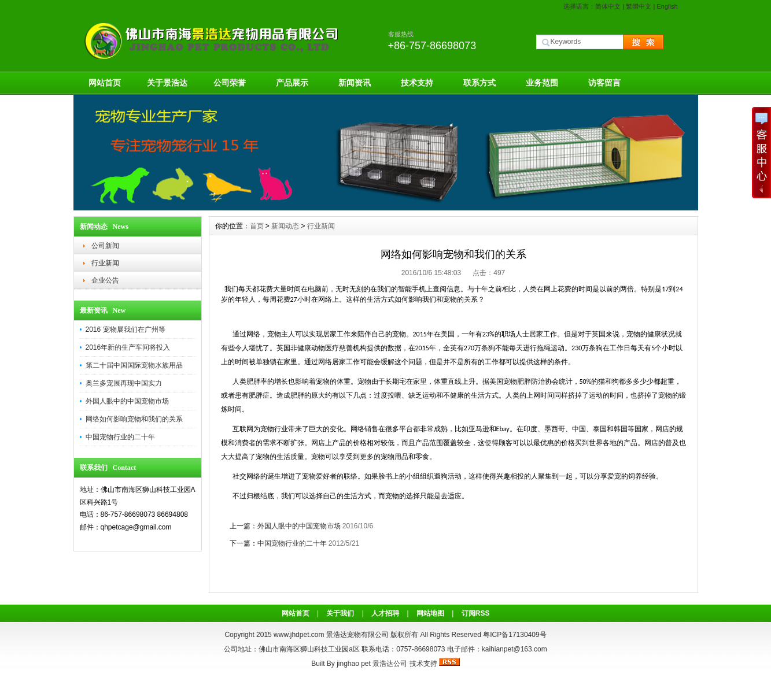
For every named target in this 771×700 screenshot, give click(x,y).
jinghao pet (354, 664)
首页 (257, 226)
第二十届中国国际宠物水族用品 (134, 365)
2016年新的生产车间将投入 (128, 347)
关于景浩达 (167, 83)
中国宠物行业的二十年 (120, 437)
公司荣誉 (230, 83)
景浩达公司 (390, 664)
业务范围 (542, 83)
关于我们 (340, 613)
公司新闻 (105, 246)
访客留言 (604, 83)
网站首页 (105, 83)
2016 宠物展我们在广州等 (126, 329)
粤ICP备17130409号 (514, 635)
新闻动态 (285, 226)
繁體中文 (639, 6)
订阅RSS (476, 613)
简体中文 (608, 6)
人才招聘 (385, 613)
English (667, 6)
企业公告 (105, 280)
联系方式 (479, 83)
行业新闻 (105, 263)
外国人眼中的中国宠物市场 (127, 401)
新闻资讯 (355, 83)
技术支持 (417, 83)
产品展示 (292, 83)
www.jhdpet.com (299, 635)
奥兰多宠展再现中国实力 (124, 383)
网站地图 (430, 613)
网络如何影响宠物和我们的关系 (134, 419)
